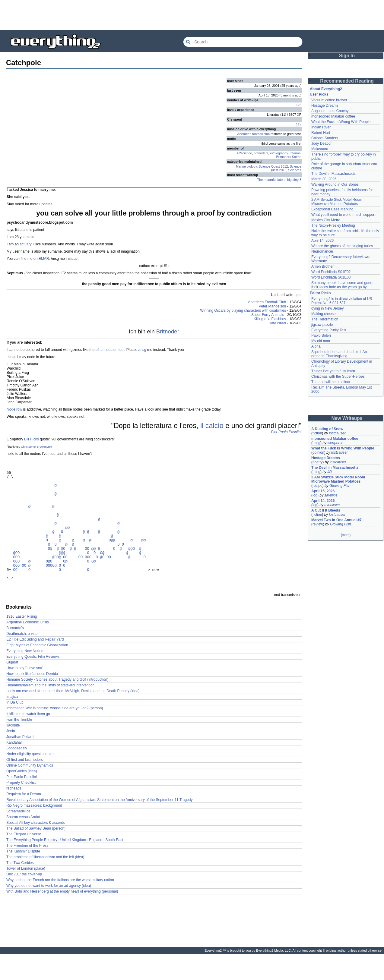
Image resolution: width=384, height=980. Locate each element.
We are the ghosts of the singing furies (342, 246)
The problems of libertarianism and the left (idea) (45, 883)
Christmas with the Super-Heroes (338, 377)
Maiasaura (320, 149)
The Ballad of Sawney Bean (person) (36, 855)
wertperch (335, 443)
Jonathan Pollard (20, 763)
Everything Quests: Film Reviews (33, 683)
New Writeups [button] (347, 418)
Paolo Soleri (321, 336)
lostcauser (337, 433)
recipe (317, 486)
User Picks (319, 94)
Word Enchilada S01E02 (331, 272)
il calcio (212, 426)
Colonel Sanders (325, 138)
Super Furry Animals (268, 315)
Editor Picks (320, 293)
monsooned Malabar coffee (333, 116)
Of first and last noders (25, 786)
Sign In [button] (347, 56)
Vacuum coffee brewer (329, 100)
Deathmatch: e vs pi (22, 660)
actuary (25, 244)
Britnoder (168, 331)
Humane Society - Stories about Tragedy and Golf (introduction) (57, 706)
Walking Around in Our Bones (335, 184)
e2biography (279, 153)
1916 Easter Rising (22, 643)
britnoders (261, 153)
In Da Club (15, 729)
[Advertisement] (192, 15)
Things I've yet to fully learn (333, 371)
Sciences (295, 170)
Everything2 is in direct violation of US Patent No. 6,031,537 (342, 301)
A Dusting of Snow (327, 429)
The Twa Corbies (20, 889)
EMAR (44, 259)
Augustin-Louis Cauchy (330, 111)
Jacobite (13, 752)
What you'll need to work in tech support (343, 215)
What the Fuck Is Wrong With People (341, 122)
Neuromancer (322, 251)
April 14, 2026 (322, 241)
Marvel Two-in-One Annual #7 (336, 520)
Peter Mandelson (273, 306)
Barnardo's (15, 654)
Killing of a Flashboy (270, 319)
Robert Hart (321, 133)
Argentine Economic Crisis (28, 648)
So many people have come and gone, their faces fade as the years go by (342, 285)
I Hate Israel (276, 323)
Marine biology (246, 166)
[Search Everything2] (243, 42)
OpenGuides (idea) (22, 797)
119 (299, 124)
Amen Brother (322, 266)
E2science (245, 153)
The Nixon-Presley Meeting (333, 225)
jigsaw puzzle (322, 325)
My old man (321, 341)
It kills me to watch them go (28, 740)
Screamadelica (18, 837)
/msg (142, 350)
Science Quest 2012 (273, 166)
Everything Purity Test (329, 330)
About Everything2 (326, 89)
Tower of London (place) (26, 895)
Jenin (11, 757)
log (315, 495)
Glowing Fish (340, 486)
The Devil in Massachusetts (333, 174)
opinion (318, 452)
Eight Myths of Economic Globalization (37, 671)
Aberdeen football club (254, 134)
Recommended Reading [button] (347, 81)
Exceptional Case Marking (332, 209)
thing (316, 443)
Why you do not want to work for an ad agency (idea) (49, 912)
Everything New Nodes (25, 677)
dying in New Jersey (327, 308)
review (318, 524)
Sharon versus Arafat (23, 843)
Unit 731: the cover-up (24, 900)
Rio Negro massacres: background (34, 832)
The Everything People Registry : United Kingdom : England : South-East (65, 866)
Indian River (321, 127)
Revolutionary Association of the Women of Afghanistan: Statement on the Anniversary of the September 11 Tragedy (99, 826)
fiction (317, 433)
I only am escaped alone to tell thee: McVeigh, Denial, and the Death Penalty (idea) (73, 717)
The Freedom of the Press (27, 872)
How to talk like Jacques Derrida (32, 700)
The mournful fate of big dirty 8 (279, 180)
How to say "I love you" (25, 694)
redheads (14, 815)
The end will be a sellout (331, 382)
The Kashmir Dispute (23, 878)
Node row (14, 409)
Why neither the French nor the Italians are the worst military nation (60, 906)
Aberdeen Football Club (267, 302)
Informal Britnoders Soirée (289, 155)
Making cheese (324, 314)
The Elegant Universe (24, 860)
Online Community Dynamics (30, 792)
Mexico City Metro (326, 220)
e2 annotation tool (110, 350)
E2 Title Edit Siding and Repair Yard (35, 666)
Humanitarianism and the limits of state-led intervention (50, 711)
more (346, 535)
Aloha (316, 346)
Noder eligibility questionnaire (30, 780)
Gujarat (12, 689)
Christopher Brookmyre (36, 447)
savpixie (331, 495)
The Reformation (325, 319)
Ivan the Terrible (19, 746)
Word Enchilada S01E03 (331, 277)
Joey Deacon (322, 143)
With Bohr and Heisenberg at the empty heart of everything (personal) (62, 918)
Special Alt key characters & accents (35, 849)
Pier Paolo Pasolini (286, 432)
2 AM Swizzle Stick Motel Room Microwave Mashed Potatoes (337, 202)
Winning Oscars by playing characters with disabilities (243, 310)
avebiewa (332, 505)
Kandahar (14, 769)
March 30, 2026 (324, 179)
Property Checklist (21, 809)
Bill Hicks (32, 439)
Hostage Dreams (325, 106)
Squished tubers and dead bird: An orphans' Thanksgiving (339, 354)
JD (330, 472)
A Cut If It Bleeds (326, 510)
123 (299, 105)
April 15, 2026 (323, 491)
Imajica (12, 723)
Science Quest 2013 (285, 168)
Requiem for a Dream (24, 820)
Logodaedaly (17, 774)
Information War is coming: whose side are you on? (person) (55, 734)
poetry (317, 462)
